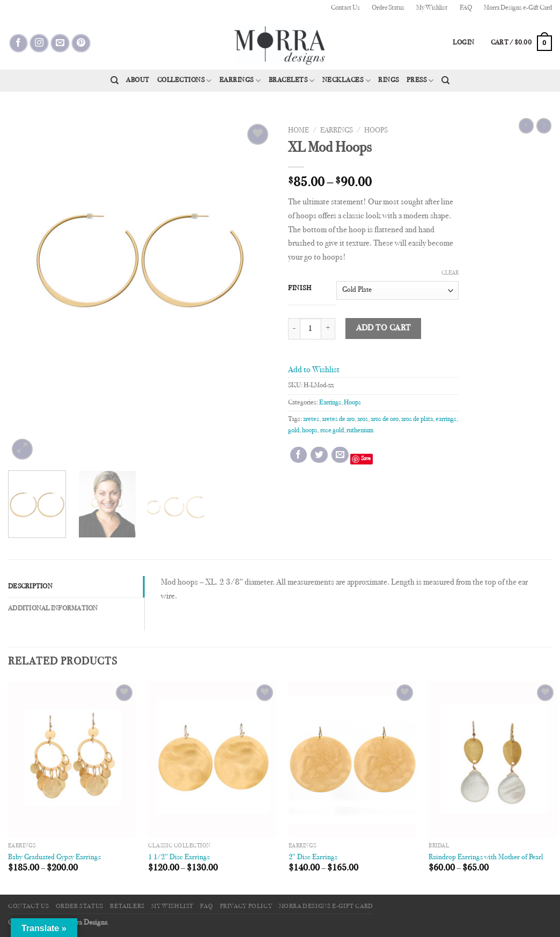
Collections (185, 81)
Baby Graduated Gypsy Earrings (54, 857)
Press (420, 81)
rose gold (332, 431)
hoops (310, 431)
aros (363, 419)
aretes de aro (338, 419)
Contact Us (345, 8)
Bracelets (292, 81)
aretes (311, 419)
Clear (450, 273)
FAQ (466, 8)
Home (299, 131)
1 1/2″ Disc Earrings (179, 857)
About (138, 80)
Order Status (388, 8)
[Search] (115, 80)
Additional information (53, 609)
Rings (389, 80)
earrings (446, 419)
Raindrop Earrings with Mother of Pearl (486, 857)
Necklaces (347, 81)
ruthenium (360, 431)
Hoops (376, 131)
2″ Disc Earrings (313, 857)
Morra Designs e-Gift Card (518, 8)
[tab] (76, 587)
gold (294, 431)
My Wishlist (432, 8)
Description (30, 587)
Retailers (127, 906)
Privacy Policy (246, 906)
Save (366, 459)
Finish (300, 289)
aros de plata (417, 419)
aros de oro (385, 419)
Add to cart (384, 329)
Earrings (240, 81)
